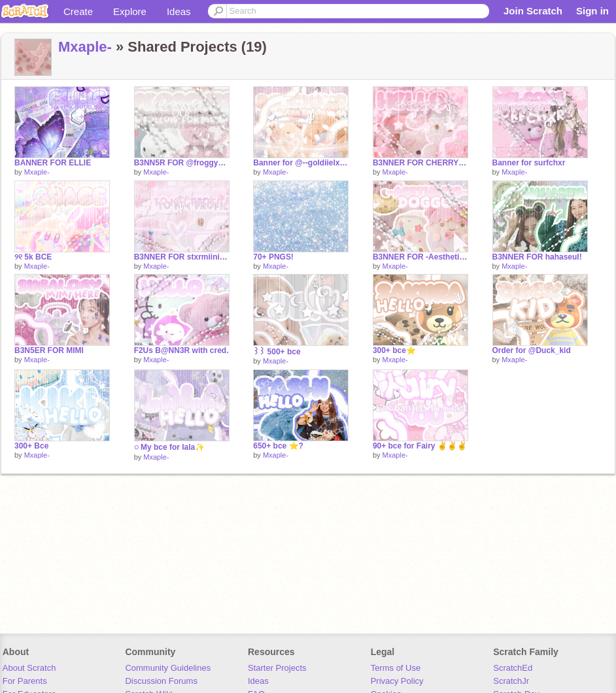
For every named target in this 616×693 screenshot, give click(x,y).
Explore (130, 11)
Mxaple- (85, 47)
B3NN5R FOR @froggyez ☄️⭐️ (182, 163)
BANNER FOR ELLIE (53, 163)
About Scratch (29, 668)
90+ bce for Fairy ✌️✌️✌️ (420, 446)
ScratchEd (513, 668)
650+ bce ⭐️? (278, 446)
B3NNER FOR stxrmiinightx (182, 257)
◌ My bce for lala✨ (170, 447)
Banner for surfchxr (529, 163)
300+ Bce (31, 446)
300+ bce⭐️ (394, 350)
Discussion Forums (161, 681)
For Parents (25, 681)
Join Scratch (533, 11)
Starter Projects (277, 668)
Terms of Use (396, 668)
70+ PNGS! (273, 257)
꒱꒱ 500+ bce (277, 352)
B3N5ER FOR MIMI (49, 350)
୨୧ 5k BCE (33, 257)
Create (78, 11)
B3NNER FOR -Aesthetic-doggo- (420, 257)
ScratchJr (511, 681)
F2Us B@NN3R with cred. (181, 350)
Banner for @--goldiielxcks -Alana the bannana (301, 163)
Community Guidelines (168, 668)
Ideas (179, 11)
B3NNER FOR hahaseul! (537, 257)
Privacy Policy (397, 681)
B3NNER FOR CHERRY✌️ (420, 163)
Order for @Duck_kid (532, 350)
